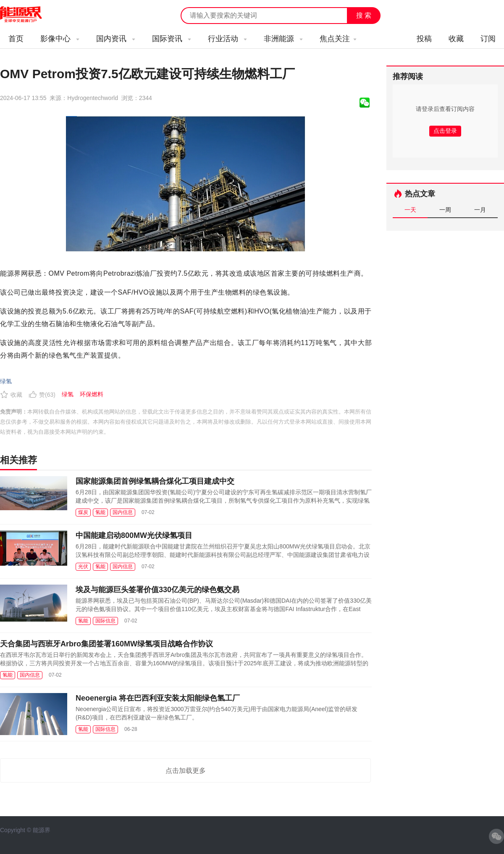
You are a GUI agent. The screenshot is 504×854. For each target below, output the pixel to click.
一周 (445, 210)
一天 (410, 210)
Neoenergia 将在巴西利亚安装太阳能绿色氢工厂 (158, 698)
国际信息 (105, 621)
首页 (16, 39)
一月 (480, 210)
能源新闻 (29, 15)
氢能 (100, 512)
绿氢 (6, 381)
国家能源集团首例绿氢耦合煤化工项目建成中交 (155, 481)
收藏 (456, 39)
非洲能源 (283, 39)
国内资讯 (116, 39)
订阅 (488, 39)
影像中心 (60, 39)
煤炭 (83, 512)
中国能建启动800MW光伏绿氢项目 (134, 535)
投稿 (424, 39)
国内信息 (123, 512)
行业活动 (227, 39)
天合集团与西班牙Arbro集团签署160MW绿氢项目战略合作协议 (106, 644)
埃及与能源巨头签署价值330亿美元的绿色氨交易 (157, 590)
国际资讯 (172, 39)
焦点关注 (338, 39)
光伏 (83, 567)
